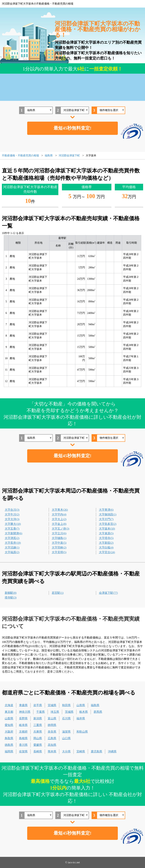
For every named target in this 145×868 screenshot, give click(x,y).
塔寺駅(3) (11, 598)
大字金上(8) (59, 524)
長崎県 (38, 751)
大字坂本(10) (107, 529)
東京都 (9, 712)
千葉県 (40, 712)
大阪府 (9, 732)
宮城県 (52, 705)
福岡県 (9, 751)
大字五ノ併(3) (61, 529)
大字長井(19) (13, 543)
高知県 (52, 745)
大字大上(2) (59, 519)
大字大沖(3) (12, 519)
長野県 (23, 718)
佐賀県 (23, 751)
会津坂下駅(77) (108, 593)
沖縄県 (112, 751)
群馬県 (98, 712)
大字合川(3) (12, 510)
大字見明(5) (59, 552)
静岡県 (52, 725)
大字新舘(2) (106, 543)
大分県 (66, 751)
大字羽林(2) (59, 548)
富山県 (52, 718)
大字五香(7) (12, 529)
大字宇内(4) (59, 514)
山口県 (66, 738)
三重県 (38, 725)
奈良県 (52, 732)
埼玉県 (55, 712)
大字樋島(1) (59, 538)
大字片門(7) (106, 519)
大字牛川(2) (12, 514)
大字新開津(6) (13, 533)
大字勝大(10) (13, 524)
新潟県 (38, 718)
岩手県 (38, 705)
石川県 (66, 718)
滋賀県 (66, 732)
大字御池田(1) (108, 514)
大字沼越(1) (12, 548)
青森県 (23, 705)
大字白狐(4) (106, 548)
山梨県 (9, 718)
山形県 (81, 705)
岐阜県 (23, 725)
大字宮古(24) (107, 552)
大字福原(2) (12, 552)
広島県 (52, 738)
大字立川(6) (59, 533)
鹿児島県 (96, 751)
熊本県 (52, 751)
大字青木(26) (60, 510)
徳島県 (9, 745)
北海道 (9, 705)
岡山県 (38, 738)
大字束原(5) (106, 533)
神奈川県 (25, 712)
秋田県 (66, 705)
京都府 (23, 732)
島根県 (23, 738)
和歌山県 (82, 732)
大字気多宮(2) (108, 524)
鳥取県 (9, 738)
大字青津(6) (106, 510)
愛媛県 (38, 745)
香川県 (23, 745)
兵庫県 (38, 732)
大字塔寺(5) (106, 538)
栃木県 (84, 712)
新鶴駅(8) (11, 593)
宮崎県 (81, 751)
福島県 (95, 705)
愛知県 (9, 725)
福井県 (81, 718)
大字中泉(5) (59, 543)
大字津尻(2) (12, 538)
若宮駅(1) (58, 593)
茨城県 (69, 712)
